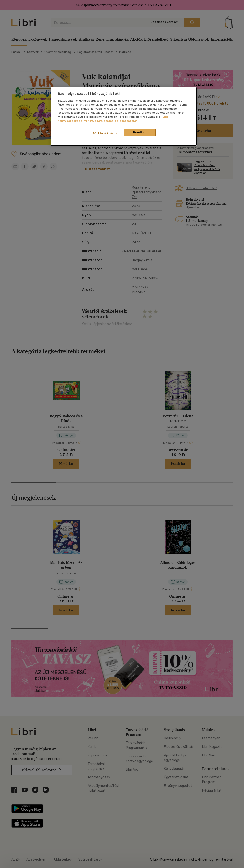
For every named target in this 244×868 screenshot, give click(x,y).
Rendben (140, 132)
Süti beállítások (105, 133)
